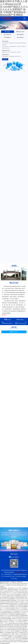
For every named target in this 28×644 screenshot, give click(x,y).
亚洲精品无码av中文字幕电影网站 (14, 596)
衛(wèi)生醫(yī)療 (20, 344)
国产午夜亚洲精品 (16, 625)
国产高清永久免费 (12, 642)
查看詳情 (5, 59)
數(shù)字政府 (14, 332)
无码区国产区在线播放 (22, 605)
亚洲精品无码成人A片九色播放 (17, 603)
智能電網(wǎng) (20, 338)
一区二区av (6, 605)
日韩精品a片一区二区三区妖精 (15, 620)
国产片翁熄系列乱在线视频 (22, 606)
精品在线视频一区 (19, 594)
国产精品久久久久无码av (14, 591)
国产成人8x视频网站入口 (17, 631)
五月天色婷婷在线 (7, 611)
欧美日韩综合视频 (21, 629)
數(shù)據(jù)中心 (7, 338)
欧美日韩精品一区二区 (17, 590)
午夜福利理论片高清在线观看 (16, 640)
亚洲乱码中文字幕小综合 (17, 619)
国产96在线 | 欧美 (23, 591)
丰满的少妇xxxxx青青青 (6, 617)
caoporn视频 (23, 642)
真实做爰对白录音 (13, 605)
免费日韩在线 (23, 625)
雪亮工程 (20, 335)
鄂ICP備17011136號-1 (19, 572)
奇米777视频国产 (8, 637)
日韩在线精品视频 (11, 599)
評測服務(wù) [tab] (21, 35)
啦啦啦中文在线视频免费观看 (21, 616)
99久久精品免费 (23, 626)
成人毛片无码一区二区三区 (15, 639)
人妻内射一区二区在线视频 (21, 634)
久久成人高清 (20, 600)
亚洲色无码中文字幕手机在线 (14, 613)
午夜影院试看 (13, 600)
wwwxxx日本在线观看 (10, 616)
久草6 (18, 642)
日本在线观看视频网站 (17, 637)
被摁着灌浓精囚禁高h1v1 (21, 614)
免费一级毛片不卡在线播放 (18, 633)
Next (25, 274)
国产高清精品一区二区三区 (12, 636)
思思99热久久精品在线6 (14, 626)
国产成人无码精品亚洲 (10, 614)
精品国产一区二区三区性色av (17, 622)
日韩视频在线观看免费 (5, 600)
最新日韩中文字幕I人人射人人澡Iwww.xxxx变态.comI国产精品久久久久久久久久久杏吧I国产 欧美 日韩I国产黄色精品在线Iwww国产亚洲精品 (14, 585)
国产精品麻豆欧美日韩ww (21, 628)
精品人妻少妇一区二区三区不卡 (11, 593)
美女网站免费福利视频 (6, 619)
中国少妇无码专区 (6, 597)
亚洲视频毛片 (12, 606)
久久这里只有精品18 (4, 606)
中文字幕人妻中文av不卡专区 (21, 599)
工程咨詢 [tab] (8, 32)
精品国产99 (21, 636)
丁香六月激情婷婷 (8, 633)
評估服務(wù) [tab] (8, 37)
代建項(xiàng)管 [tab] (21, 32)
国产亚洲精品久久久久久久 (15, 610)
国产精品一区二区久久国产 (8, 594)
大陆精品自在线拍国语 (11, 629)
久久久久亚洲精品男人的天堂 (17, 611)
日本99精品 (5, 591)
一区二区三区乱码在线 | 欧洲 (17, 617)
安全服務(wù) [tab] (21, 37)
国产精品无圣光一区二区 (13, 588)
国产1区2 (7, 640)
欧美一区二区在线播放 (7, 590)
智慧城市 (7, 335)
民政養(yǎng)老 (20, 341)
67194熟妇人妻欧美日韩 (13, 623)
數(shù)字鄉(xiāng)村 (7, 344)
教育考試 (7, 341)
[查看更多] (4, 315)
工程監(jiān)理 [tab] (8, 35)
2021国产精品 (10, 602)
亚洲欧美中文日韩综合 (15, 597)
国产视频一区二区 (7, 622)
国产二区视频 (11, 634)
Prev (3, 274)
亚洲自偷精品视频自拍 (7, 625)
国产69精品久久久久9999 (19, 602)
